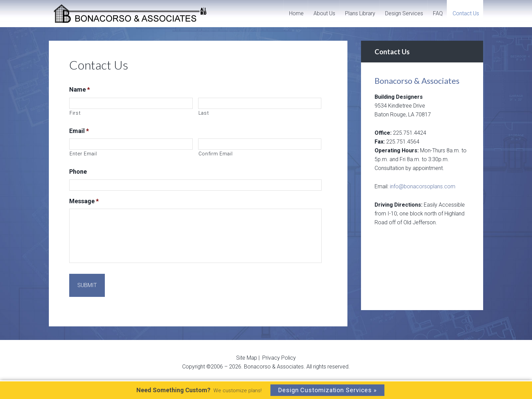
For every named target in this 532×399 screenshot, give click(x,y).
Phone (78, 172)
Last (204, 113)
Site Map (247, 351)
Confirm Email (216, 154)
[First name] (131, 103)
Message (84, 201)
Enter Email (83, 154)
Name (80, 89)
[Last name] (260, 103)
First (75, 113)
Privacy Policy (279, 351)
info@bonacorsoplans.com (423, 186)
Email (79, 131)
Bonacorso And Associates (131, 14)
